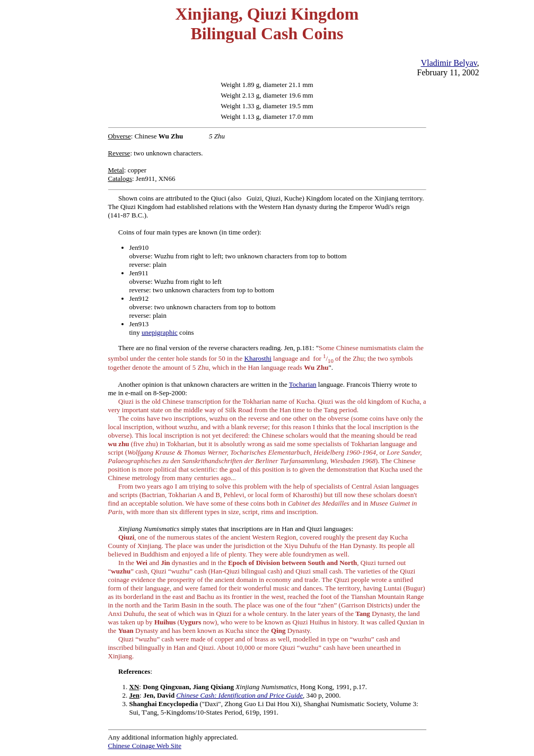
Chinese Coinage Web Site (145, 746)
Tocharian (303, 384)
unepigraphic (160, 332)
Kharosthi (258, 358)
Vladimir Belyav (449, 63)
